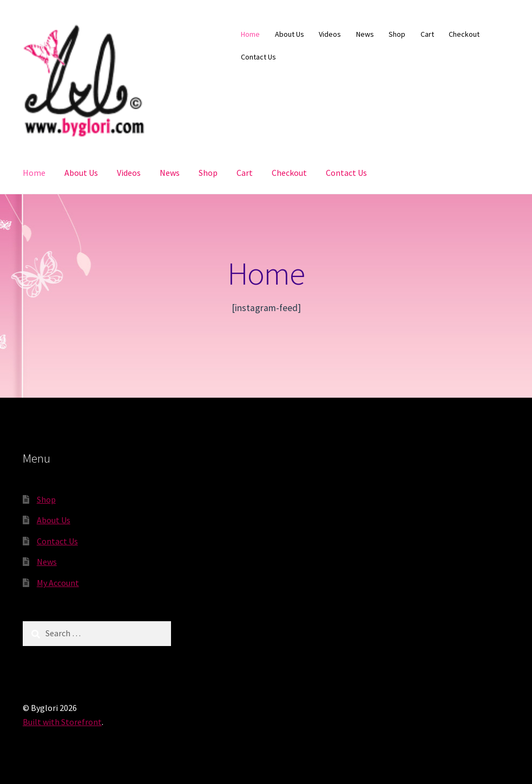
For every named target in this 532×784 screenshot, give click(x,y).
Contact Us (258, 57)
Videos (330, 34)
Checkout (464, 34)
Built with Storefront (62, 722)
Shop (397, 34)
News (365, 34)
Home (250, 34)
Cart (427, 34)
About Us (290, 34)
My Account (58, 583)
